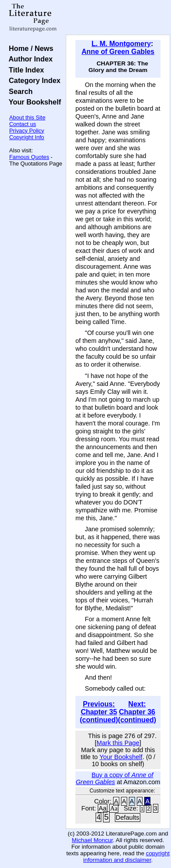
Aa (103, 808)
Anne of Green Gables (118, 52)
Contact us (23, 124)
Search (19, 91)
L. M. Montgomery (121, 44)
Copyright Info (27, 137)
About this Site (27, 117)
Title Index (24, 70)
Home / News (29, 48)
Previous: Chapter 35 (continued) (99, 712)
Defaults (128, 818)
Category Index (33, 80)
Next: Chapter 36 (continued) (137, 712)
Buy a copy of (115, 778)
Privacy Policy (27, 131)
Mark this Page (118, 743)
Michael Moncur (92, 840)
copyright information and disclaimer (126, 857)
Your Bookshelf (33, 102)
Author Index (29, 59)
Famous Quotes (29, 157)
